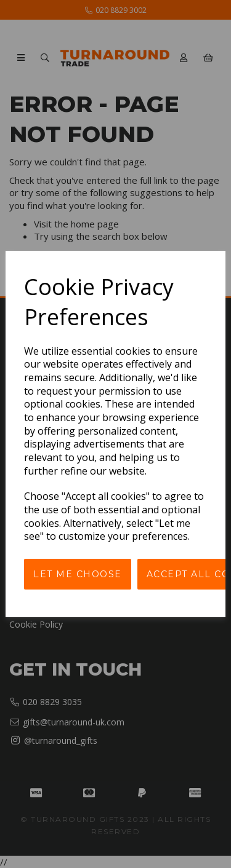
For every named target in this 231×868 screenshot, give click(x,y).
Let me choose (78, 574)
